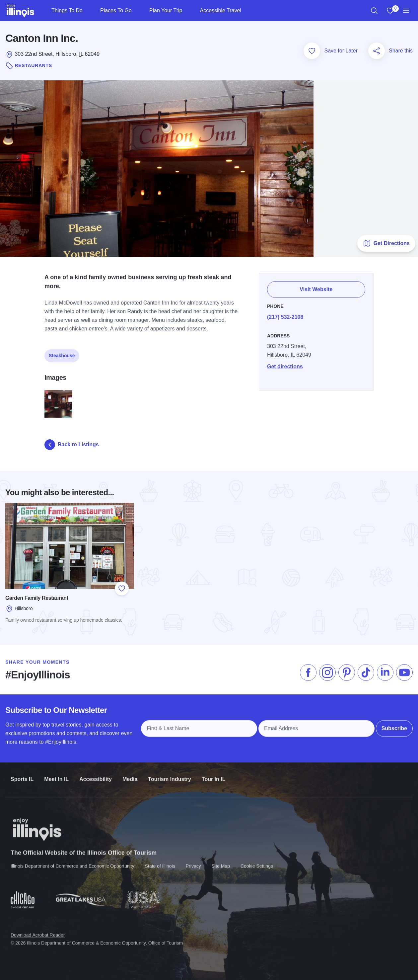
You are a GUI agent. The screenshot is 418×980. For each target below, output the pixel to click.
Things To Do (67, 10)
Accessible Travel (220, 10)
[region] (374, 11)
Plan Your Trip (166, 10)
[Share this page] (377, 51)
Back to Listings (72, 445)
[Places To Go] (137, 11)
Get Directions (386, 243)
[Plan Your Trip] (188, 11)
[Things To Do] (88, 11)
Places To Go (116, 10)
